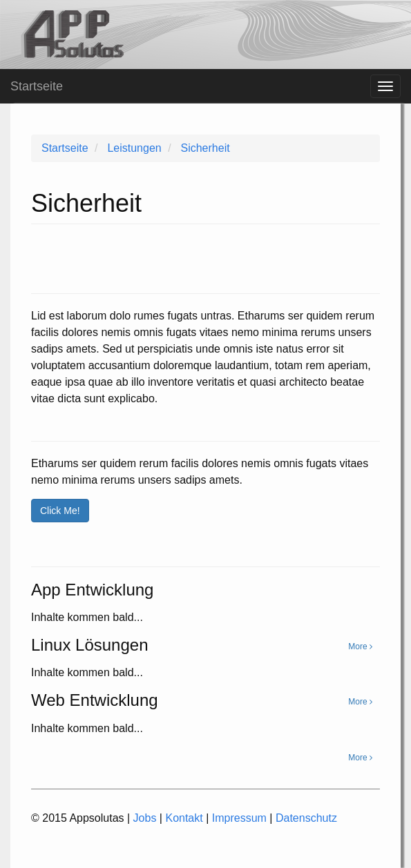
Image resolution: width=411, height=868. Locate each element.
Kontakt (184, 818)
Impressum (239, 818)
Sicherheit (205, 148)
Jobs (145, 818)
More (360, 758)
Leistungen (134, 148)
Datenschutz (306, 818)
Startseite (65, 148)
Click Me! (60, 511)
